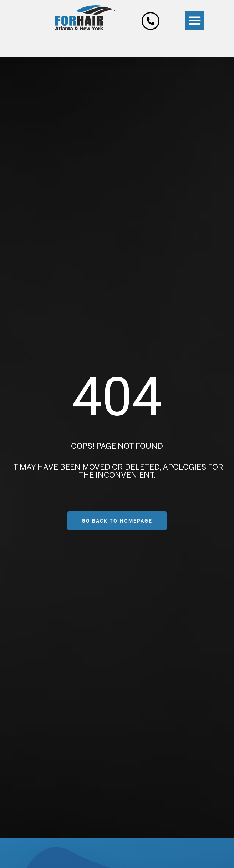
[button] (195, 20)
